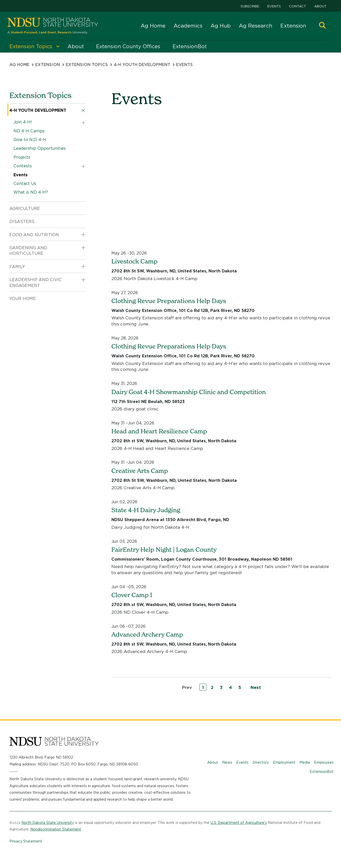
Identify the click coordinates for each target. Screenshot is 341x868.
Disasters (22, 222)
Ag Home (153, 26)
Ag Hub (221, 26)
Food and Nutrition (34, 235)
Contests (23, 166)
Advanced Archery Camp (147, 634)
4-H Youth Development (142, 65)
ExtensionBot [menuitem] (190, 46)
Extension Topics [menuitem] (31, 46)
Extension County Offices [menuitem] (128, 46)
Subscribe (250, 6)
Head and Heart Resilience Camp (159, 431)
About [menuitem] (76, 46)
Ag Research (255, 26)
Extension (293, 26)
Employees (324, 762)
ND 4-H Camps (29, 131)
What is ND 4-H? (31, 192)
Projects (22, 157)
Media (305, 762)
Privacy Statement (26, 841)
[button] (322, 26)
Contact (298, 6)
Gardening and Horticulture (28, 251)
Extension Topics (87, 65)
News (227, 762)
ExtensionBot (322, 772)
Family (17, 267)
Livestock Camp (134, 261)
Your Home (23, 299)
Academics (188, 26)
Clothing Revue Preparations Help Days (169, 301)
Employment (284, 762)
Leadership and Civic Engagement (36, 282)
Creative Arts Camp (140, 471)
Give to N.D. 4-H (30, 140)
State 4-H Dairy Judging (146, 510)
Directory (261, 762)
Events (274, 6)
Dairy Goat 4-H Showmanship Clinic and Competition (189, 392)
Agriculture (25, 209)
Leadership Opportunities (40, 148)
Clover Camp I (132, 595)
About (320, 6)
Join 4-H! (23, 122)
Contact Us (25, 184)
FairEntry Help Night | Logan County (164, 550)
